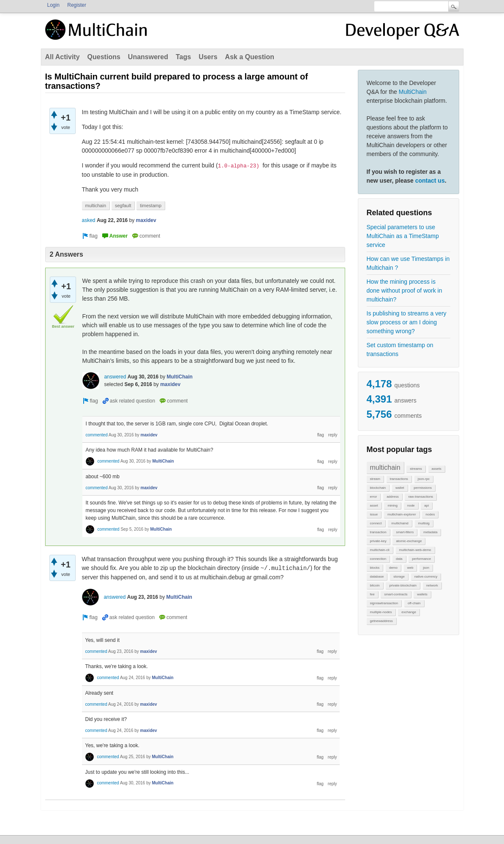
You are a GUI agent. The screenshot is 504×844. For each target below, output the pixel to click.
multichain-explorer (402, 514)
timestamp (151, 206)
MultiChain (413, 92)
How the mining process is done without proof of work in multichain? (405, 290)
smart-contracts (396, 594)
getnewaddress (381, 621)
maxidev (146, 220)
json (426, 568)
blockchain (378, 488)
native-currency (426, 577)
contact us (430, 181)
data (399, 559)
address (392, 497)
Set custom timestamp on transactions (400, 349)
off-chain (414, 603)
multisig (424, 523)
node (411, 506)
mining (392, 506)
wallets (422, 594)
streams (416, 469)
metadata (430, 532)
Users (208, 57)
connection (378, 559)
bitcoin (375, 585)
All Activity (63, 57)
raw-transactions (421, 497)
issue (374, 514)
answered (115, 377)
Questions (104, 57)
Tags (183, 57)
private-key (378, 541)
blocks (375, 568)
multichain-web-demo (415, 550)
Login (53, 5)
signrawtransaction (384, 603)
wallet (400, 488)
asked (89, 220)
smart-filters (405, 532)
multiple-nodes (381, 612)
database (377, 577)
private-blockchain (403, 585)
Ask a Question (250, 57)
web (410, 568)
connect (376, 523)
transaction (378, 532)
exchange (409, 612)
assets (437, 469)
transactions (399, 479)
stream (375, 479)
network (432, 585)
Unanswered (148, 57)
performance (421, 559)
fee (372, 594)
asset (374, 506)
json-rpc (424, 479)
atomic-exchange (409, 541)
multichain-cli (380, 550)
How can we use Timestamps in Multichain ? (408, 263)
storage (399, 577)
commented (97, 435)
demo (393, 568)
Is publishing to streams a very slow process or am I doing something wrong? (407, 322)
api (426, 506)
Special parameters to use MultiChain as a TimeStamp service (403, 236)
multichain (385, 467)
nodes (430, 514)
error (374, 497)
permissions (423, 488)
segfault (123, 206)
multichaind (400, 523)
